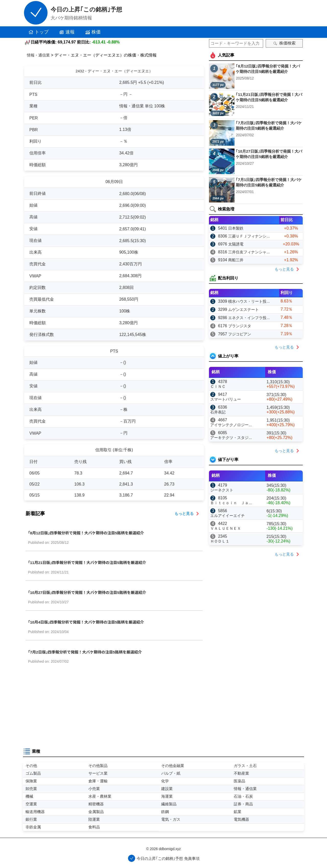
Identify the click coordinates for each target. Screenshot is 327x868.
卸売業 (31, 789)
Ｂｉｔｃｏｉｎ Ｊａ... (231, 503)
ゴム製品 (33, 773)
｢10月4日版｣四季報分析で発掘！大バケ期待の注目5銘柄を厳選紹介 (86, 622)
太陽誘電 (236, 244)
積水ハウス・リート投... (249, 301)
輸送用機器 (35, 812)
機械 (29, 796)
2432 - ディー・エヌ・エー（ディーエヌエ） (114, 71)
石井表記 (218, 412)
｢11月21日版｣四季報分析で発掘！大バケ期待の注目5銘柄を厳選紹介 (87, 563)
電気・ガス (171, 819)
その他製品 (98, 766)
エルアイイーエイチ (227, 516)
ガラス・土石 (245, 766)
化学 (165, 781)
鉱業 (238, 812)
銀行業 (31, 819)
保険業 (31, 781)
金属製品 (96, 812)
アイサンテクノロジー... (231, 425)
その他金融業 (173, 766)
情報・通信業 (38, 55)
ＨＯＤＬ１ (220, 541)
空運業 (31, 804)
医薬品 (240, 781)
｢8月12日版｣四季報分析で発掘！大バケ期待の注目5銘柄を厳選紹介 (86, 533)
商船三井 (236, 260)
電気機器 (241, 819)
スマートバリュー (226, 399)
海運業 (167, 796)
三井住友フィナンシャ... (249, 252)
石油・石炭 (243, 796)
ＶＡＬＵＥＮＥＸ (226, 528)
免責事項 (192, 858)
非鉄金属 (33, 827)
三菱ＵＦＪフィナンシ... (249, 236)
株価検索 (284, 43)
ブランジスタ (240, 326)
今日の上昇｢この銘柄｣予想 (86, 9)
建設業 (167, 789)
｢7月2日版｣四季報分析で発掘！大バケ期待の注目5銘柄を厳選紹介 (85, 652)
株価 (93, 32)
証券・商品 (243, 804)
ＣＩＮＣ (218, 386)
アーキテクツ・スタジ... (231, 438)
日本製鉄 (236, 228)
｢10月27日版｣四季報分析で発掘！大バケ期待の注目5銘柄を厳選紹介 (87, 593)
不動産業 (241, 773)
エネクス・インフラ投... (249, 318)
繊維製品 (169, 804)
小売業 (94, 789)
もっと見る (188, 514)
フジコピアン (240, 334)
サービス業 (98, 773)
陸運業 (94, 819)
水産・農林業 (100, 796)
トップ (38, 32)
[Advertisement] (114, 708)
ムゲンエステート (243, 309)
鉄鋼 (165, 812)
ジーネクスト (222, 490)
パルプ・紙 (171, 773)
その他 (31, 766)
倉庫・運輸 (98, 781)
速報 (67, 32)
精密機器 (96, 804)
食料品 (94, 827)
